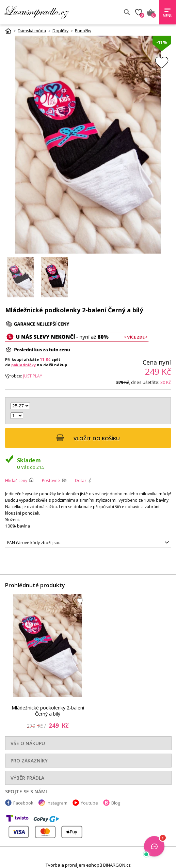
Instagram (57, 803)
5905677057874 (88, 543)
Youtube (89, 803)
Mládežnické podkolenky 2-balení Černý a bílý (48, 711)
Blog (116, 803)
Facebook (23, 803)
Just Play (33, 376)
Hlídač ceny (16, 481)
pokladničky (23, 365)
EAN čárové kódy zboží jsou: (34, 543)
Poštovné (51, 481)
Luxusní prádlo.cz (54, 12)
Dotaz (81, 481)
